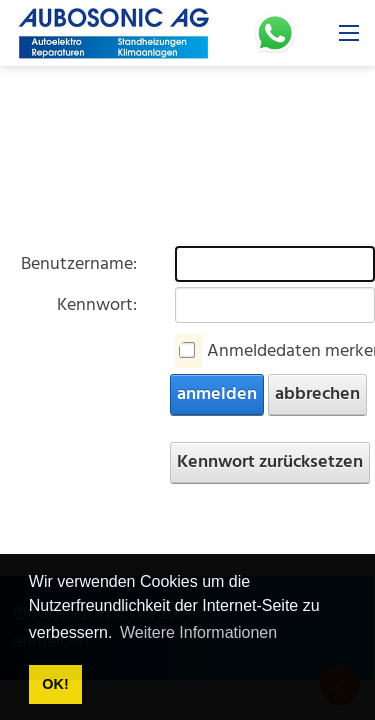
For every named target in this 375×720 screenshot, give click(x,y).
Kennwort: (97, 305)
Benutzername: (79, 264)
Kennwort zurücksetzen (270, 462)
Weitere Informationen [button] (198, 632)
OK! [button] (55, 684)
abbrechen (317, 394)
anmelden (217, 394)
